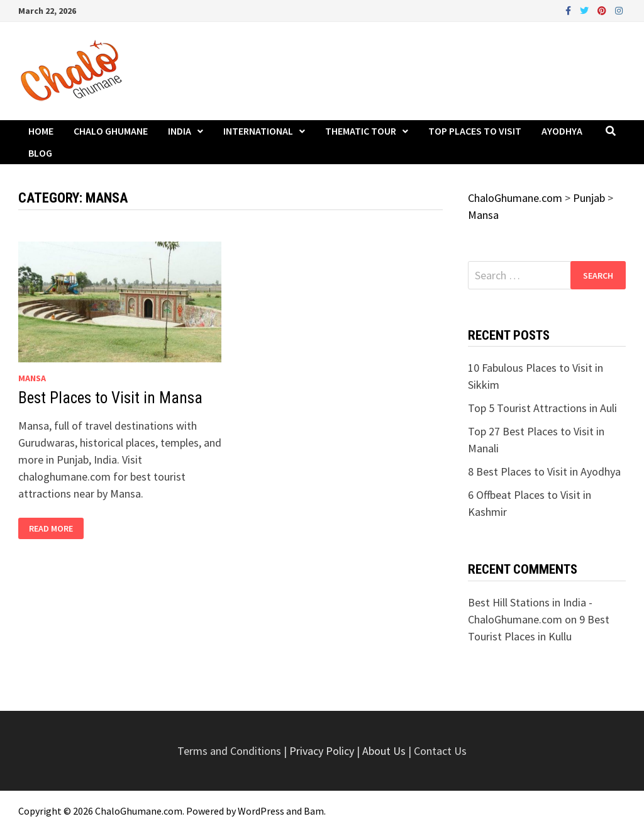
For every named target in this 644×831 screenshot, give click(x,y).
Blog (40, 153)
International (258, 131)
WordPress (261, 811)
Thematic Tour (361, 131)
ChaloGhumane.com (139, 811)
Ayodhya (562, 131)
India (180, 131)
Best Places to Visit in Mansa (110, 398)
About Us (384, 751)
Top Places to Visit (475, 131)
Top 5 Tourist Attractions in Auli (542, 408)
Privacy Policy (323, 751)
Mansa (32, 378)
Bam (314, 811)
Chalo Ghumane (111, 131)
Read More (51, 529)
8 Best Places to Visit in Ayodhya (544, 471)
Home (41, 131)
